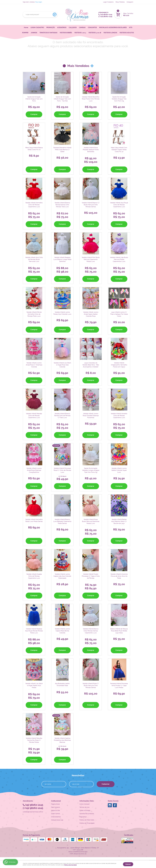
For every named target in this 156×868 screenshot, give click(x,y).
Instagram (130, 2)
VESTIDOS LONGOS (110, 33)
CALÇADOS (73, 28)
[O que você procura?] (55, 14)
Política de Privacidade (87, 823)
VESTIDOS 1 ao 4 (80, 33)
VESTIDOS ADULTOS (127, 33)
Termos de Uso (84, 807)
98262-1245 (106, 14)
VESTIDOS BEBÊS (66, 33)
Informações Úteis (87, 801)
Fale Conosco (56, 807)
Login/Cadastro (108, 2)
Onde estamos (56, 816)
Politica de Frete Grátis (87, 820)
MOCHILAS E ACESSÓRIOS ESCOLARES (113, 28)
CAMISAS (82, 28)
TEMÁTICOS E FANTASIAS (48, 33)
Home (26, 28)
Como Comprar (85, 804)
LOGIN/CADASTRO (37, 28)
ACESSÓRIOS (62, 28)
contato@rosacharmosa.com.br (33, 811)
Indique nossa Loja (57, 820)
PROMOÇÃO (51, 28)
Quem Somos (56, 813)
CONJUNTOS (92, 28)
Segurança (83, 816)
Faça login (39, 2)
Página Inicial (55, 804)
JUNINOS (34, 33)
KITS (131, 28)
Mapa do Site (55, 810)
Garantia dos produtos (87, 813)
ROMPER (25, 33)
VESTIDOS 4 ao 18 (95, 33)
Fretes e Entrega (85, 810)
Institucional (56, 801)
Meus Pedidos (120, 2)
